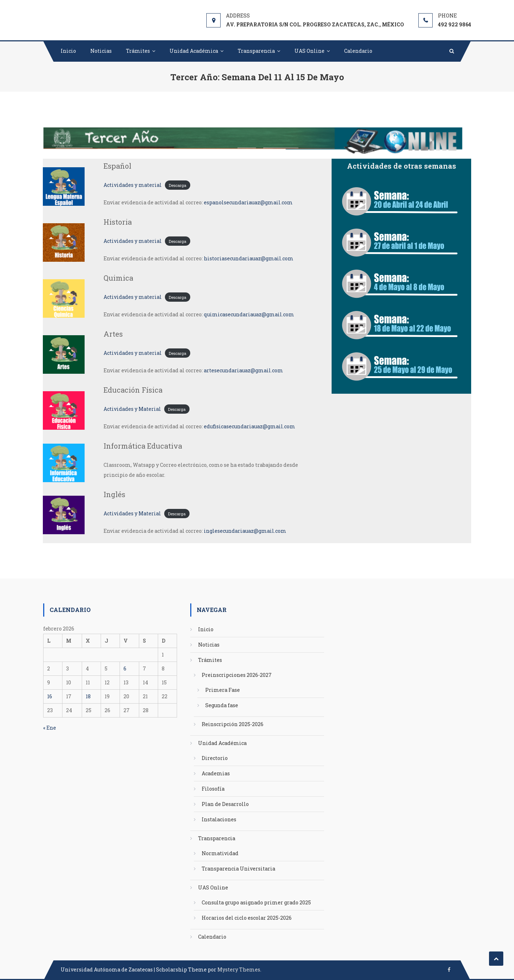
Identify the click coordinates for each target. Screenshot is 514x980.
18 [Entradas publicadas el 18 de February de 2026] (88, 696)
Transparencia (256, 51)
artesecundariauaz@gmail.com (243, 370)
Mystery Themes (239, 969)
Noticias (101, 51)
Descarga (178, 185)
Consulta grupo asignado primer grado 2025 (256, 902)
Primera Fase (223, 690)
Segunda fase (222, 705)
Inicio (68, 51)
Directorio (215, 758)
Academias (216, 773)
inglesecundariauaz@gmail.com (245, 531)
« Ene (50, 728)
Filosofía (213, 789)
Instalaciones (219, 819)
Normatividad (220, 853)
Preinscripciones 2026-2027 (237, 675)
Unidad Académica (194, 51)
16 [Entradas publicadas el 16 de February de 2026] (50, 696)
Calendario (358, 51)
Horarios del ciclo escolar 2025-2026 (247, 918)
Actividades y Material (132, 409)
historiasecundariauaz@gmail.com (249, 258)
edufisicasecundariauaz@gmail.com (250, 426)
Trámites (138, 51)
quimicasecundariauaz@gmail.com (249, 314)
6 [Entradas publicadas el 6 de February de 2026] (125, 668)
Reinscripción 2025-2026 (233, 724)
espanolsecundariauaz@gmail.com (248, 202)
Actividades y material (133, 185)
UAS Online (309, 51)
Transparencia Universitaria (238, 869)
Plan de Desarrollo (225, 804)
